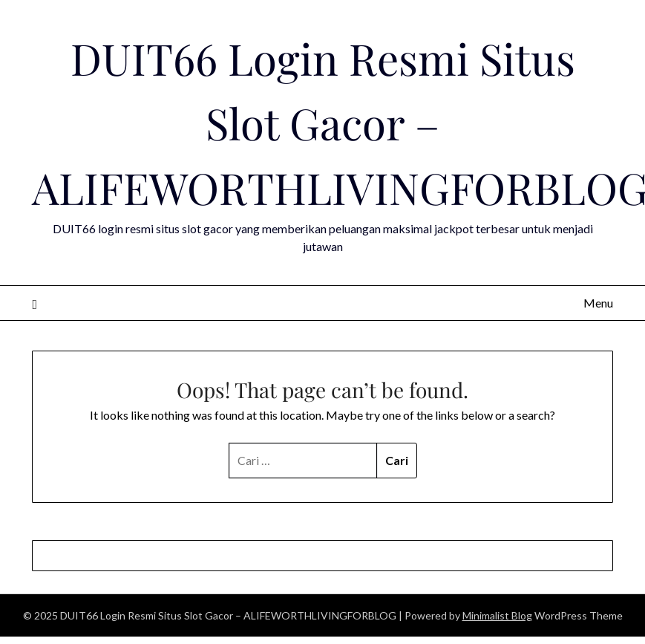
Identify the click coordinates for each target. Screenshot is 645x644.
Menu (598, 303)
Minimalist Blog (497, 615)
